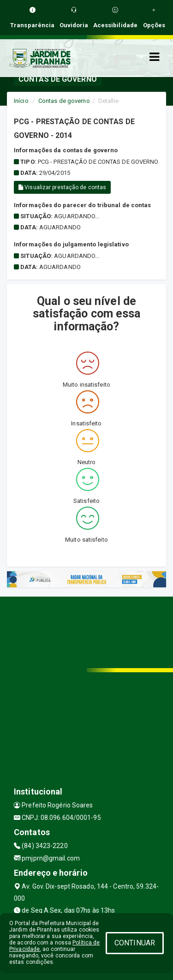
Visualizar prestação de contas (62, 187)
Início (21, 101)
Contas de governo (64, 101)
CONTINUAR (135, 943)
